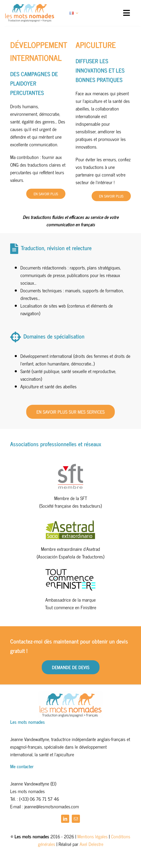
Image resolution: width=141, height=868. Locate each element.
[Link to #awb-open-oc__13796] (126, 13)
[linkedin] (65, 819)
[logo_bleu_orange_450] (30, 6)
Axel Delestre (91, 844)
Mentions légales (93, 836)
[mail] (76, 819)
